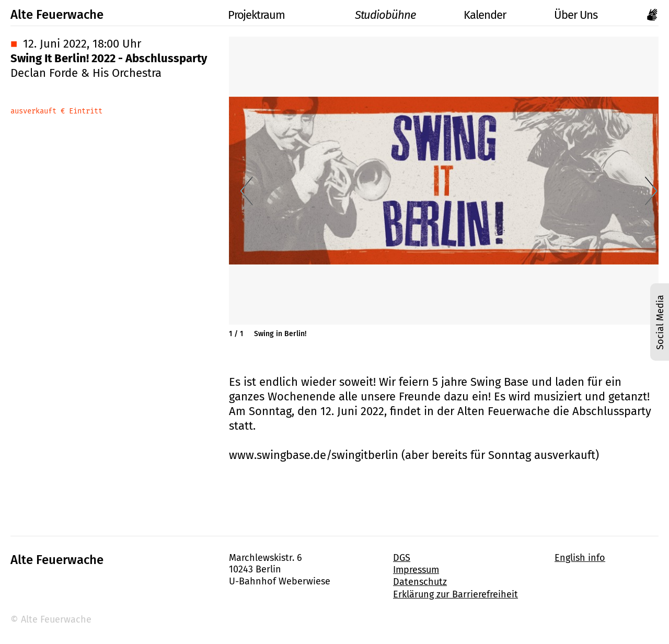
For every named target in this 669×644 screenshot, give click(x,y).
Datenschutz (420, 582)
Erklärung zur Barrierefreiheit (455, 594)
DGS (402, 558)
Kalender (485, 15)
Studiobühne (374, 15)
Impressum (416, 570)
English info (580, 558)
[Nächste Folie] (651, 191)
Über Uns (576, 15)
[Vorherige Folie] (247, 191)
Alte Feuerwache (57, 15)
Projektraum (245, 15)
